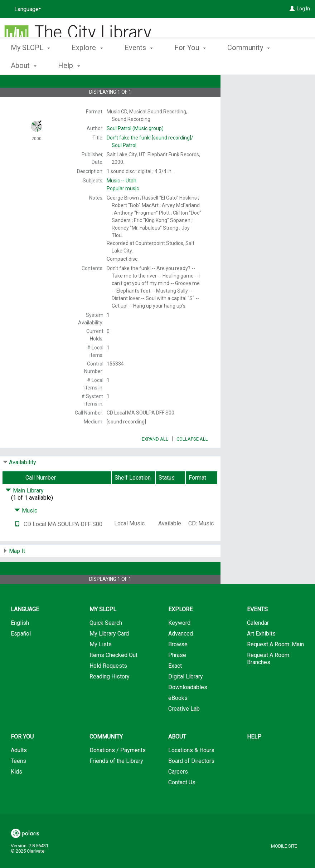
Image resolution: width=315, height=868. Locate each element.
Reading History (110, 697)
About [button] (177, 757)
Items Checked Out (113, 675)
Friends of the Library (116, 781)
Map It (17, 571)
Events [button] (139, 64)
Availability (23, 482)
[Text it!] (17, 544)
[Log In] (292, 9)
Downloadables (188, 707)
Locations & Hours (191, 770)
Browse (178, 664)
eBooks (178, 718)
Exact (175, 686)
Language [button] (25, 629)
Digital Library (186, 697)
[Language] (26, 9)
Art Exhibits (261, 654)
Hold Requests (108, 686)
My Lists (101, 664)
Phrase (177, 675)
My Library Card (109, 654)
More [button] (241, 65)
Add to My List (267, 101)
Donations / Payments (118, 770)
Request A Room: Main (275, 664)
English (20, 643)
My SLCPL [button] (30, 64)
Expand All (155, 459)
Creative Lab (184, 729)
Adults (19, 770)
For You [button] (190, 64)
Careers (178, 792)
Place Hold (256, 86)
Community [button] (106, 757)
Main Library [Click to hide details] (25, 511)
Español (21, 654)
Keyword (179, 643)
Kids (16, 792)
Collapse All (192, 459)
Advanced (181, 654)
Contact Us (182, 802)
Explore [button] (87, 64)
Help (254, 757)
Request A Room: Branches (269, 679)
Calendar (258, 643)
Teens (18, 781)
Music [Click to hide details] (26, 531)
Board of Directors (191, 781)
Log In (303, 9)
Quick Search (106, 643)
